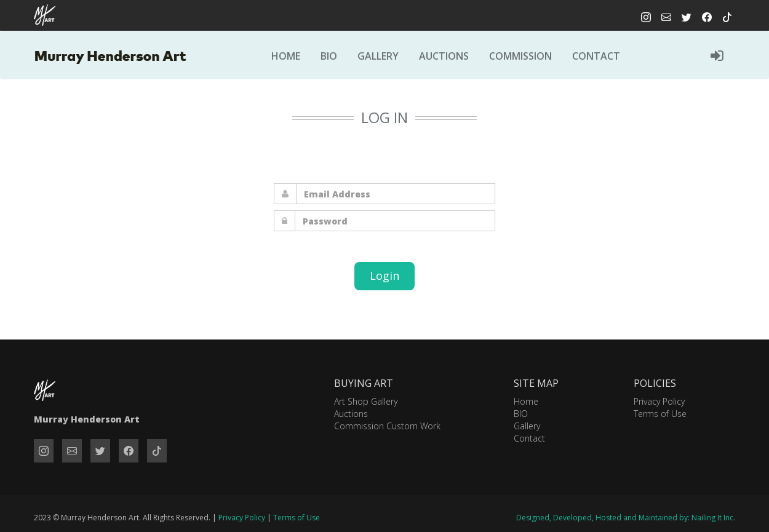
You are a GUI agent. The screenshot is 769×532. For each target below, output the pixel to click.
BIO (521, 414)
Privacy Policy (659, 401)
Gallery (378, 56)
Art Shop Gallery (366, 401)
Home (286, 56)
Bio (329, 56)
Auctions (444, 56)
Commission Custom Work (387, 426)
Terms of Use (660, 414)
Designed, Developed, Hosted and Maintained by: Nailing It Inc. (626, 518)
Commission (520, 56)
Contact (596, 56)
